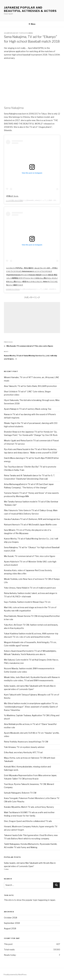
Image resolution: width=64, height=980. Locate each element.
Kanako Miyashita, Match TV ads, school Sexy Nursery (29, 807)
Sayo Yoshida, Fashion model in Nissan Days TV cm (27, 602)
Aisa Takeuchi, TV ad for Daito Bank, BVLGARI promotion (30, 386)
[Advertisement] (32, 318)
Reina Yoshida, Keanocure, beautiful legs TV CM (26, 742)
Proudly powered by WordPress (15, 975)
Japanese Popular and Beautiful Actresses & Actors (30, 9)
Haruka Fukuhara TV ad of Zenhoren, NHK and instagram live (32, 519)
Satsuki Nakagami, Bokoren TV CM (20, 793)
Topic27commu (26, 33)
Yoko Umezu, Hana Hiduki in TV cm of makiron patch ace (30, 588)
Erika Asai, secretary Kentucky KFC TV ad (23, 752)
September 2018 (12, 923)
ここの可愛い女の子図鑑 (14, 200)
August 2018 (10, 928)
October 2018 (11, 918)
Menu (32, 24)
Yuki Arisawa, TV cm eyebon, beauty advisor (24, 747)
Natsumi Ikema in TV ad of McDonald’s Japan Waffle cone (30, 525)
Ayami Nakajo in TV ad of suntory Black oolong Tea (28, 409)
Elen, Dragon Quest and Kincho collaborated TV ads (28, 821)
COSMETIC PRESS (13, 289)
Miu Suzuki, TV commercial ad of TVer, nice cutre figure (30, 556)
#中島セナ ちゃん (12, 196)
